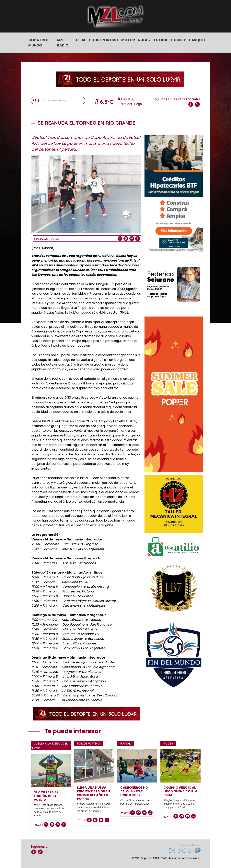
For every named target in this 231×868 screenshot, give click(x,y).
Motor (128, 40)
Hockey (179, 40)
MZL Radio (63, 43)
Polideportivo (104, 40)
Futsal (79, 40)
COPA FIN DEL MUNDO (40, 43)
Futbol (161, 40)
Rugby (144, 40)
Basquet (198, 40)
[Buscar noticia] (63, 100)
